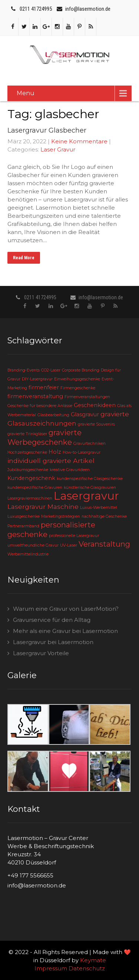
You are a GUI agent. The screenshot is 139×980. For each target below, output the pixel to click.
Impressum (51, 968)
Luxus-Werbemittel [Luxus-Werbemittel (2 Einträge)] (99, 508)
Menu (26, 93)
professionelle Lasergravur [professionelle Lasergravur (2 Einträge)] (74, 536)
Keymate (93, 960)
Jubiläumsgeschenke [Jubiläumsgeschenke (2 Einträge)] (28, 470)
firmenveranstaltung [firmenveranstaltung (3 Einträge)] (35, 396)
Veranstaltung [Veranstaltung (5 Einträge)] (104, 544)
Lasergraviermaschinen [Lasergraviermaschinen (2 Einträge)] (30, 498)
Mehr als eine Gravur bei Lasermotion (65, 631)
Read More (24, 258)
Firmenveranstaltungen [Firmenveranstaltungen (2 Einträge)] (87, 397)
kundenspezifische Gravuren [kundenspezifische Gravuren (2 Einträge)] (35, 488)
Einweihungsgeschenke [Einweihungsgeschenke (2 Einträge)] (77, 379)
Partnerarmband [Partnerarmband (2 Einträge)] (23, 526)
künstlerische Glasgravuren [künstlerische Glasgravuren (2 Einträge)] (90, 488)
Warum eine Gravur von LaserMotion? (66, 609)
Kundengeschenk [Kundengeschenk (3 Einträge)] (31, 478)
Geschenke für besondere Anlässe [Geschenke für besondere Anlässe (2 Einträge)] (40, 406)
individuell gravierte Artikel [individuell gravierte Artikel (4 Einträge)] (51, 461)
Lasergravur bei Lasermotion (53, 642)
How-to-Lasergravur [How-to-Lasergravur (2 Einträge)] (82, 452)
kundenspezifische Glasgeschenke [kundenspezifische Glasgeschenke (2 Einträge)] (90, 479)
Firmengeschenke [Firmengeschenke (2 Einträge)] (78, 388)
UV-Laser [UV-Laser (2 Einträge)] (69, 545)
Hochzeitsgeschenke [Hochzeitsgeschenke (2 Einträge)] (27, 452)
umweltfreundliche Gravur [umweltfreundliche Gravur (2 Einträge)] (33, 545)
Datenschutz (87, 968)
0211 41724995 (36, 9)
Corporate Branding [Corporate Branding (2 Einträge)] (81, 370)
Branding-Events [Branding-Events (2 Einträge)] (24, 370)
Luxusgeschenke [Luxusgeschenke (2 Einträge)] (24, 516)
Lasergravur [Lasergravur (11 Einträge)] (86, 496)
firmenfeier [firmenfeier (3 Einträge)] (44, 387)
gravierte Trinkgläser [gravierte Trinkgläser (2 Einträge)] (27, 434)
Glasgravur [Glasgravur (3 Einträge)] (85, 414)
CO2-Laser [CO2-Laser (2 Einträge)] (51, 370)
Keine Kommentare (79, 141)
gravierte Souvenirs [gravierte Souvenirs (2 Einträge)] (96, 424)
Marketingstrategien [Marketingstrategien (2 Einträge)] (61, 516)
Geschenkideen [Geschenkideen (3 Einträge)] (95, 405)
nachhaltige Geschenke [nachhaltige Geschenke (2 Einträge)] (104, 516)
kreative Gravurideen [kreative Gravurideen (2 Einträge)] (70, 470)
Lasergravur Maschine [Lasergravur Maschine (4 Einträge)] (43, 506)
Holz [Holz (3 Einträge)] (55, 452)
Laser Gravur (58, 149)
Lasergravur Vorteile (41, 653)
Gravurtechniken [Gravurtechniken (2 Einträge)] (90, 444)
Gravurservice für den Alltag (52, 620)
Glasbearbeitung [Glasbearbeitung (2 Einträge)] (53, 415)
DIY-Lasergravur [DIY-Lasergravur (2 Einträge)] (37, 379)
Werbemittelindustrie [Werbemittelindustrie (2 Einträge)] (28, 554)
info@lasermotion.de (88, 9)
